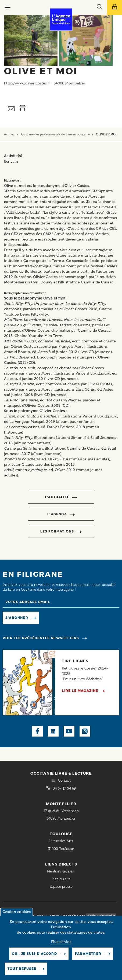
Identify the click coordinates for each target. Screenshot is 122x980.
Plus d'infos (61, 944)
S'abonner (17, 618)
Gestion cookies (17, 914)
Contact (64, 780)
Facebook (37, 731)
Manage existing (57, 618)
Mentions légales (61, 871)
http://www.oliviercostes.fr (27, 83)
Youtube (69, 731)
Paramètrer (89, 956)
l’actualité (57, 497)
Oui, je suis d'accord (35, 956)
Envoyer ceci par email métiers (11, 109)
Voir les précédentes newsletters (41, 638)
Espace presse (61, 887)
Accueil (9, 134)
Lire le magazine (80, 691)
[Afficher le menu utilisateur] (114, 8)
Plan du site (61, 879)
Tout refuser (22, 971)
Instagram (85, 731)
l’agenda (57, 514)
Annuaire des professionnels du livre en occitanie (55, 134)
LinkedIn (53, 731)
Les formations (57, 531)
